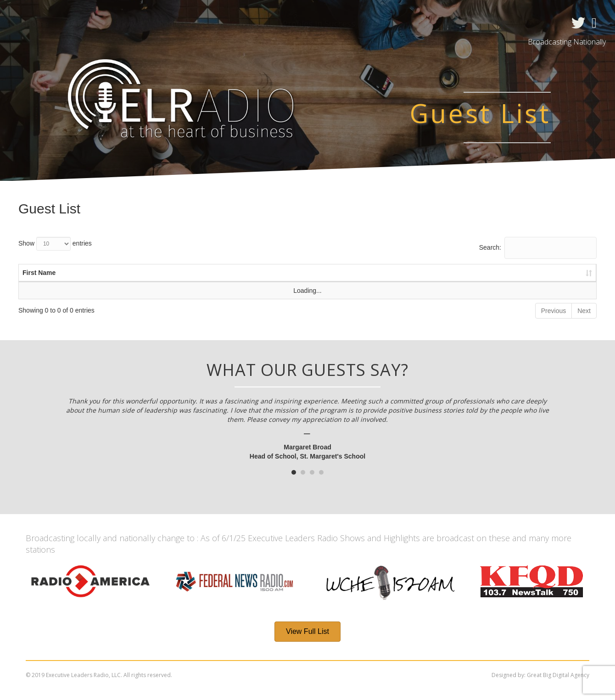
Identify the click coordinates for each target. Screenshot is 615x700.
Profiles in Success (319, 23)
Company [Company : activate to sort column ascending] (345, 273)
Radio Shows (184, 23)
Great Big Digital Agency (558, 675)
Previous (553, 311)
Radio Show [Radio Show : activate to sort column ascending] (517, 273)
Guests (246, 23)
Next (584, 311)
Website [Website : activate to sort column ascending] (431, 273)
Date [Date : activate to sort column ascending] (219, 273)
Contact (481, 23)
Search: (538, 248)
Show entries (55, 244)
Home (37, 23)
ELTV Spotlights (410, 23)
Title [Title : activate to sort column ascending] (279, 273)
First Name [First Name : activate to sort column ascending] (39, 273)
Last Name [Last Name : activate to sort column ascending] (135, 273)
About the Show (104, 23)
